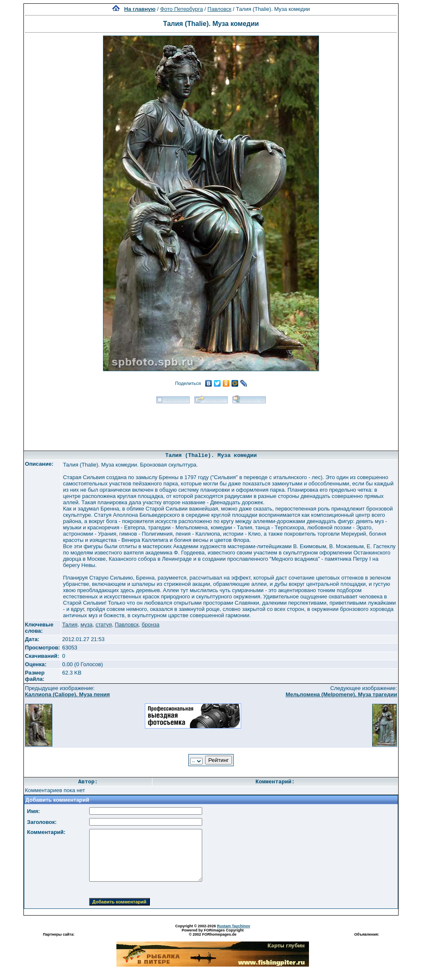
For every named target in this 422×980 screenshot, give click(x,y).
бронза (151, 625)
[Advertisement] (211, 424)
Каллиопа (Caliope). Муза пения (68, 694)
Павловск (220, 9)
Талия (69, 625)
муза (86, 625)
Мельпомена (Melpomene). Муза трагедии (341, 694)
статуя (104, 625)
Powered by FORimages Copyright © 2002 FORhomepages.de (213, 932)
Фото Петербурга (181, 9)
